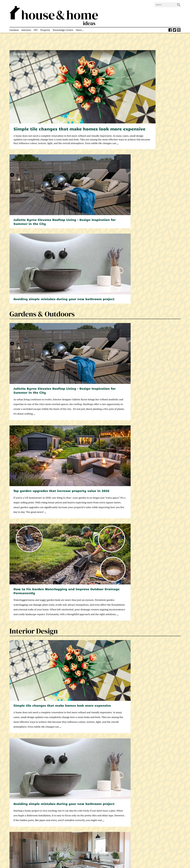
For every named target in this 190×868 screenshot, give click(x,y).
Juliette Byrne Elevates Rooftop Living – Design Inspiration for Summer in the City (152, 67)
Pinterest (105, 841)
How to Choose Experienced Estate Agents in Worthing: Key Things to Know (36, 612)
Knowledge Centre (63, 22)
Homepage (60, 831)
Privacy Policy (62, 851)
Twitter (104, 838)
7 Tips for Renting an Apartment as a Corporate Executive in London (152, 612)
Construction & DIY (40, 448)
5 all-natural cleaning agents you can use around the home (153, 764)
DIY (36, 22)
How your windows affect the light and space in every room (152, 492)
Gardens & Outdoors (42, 137)
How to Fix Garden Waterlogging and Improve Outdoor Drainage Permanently (153, 184)
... (77, 115)
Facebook (105, 834)
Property (45, 22)
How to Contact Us (64, 844)
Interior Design (34, 261)
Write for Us (61, 848)
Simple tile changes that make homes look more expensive (61, 94)
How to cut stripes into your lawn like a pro (150, 421)
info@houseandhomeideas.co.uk (116, 831)
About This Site (62, 838)
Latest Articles (62, 834)
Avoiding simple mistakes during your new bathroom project (153, 118)
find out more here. (162, 699)
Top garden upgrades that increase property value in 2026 (94, 182)
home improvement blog (27, 846)
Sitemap (59, 854)
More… (80, 22)
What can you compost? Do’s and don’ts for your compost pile (33, 423)
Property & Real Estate (46, 567)
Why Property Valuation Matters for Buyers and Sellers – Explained (92, 612)
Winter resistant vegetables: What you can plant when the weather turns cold (94, 766)
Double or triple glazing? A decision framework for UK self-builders (35, 492)
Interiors (26, 22)
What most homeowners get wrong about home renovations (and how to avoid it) (93, 494)
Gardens (14, 22)
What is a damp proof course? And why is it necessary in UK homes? (93, 423)
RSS (102, 844)
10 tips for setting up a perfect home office (32, 762)
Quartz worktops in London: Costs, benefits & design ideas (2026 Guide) (152, 306)
